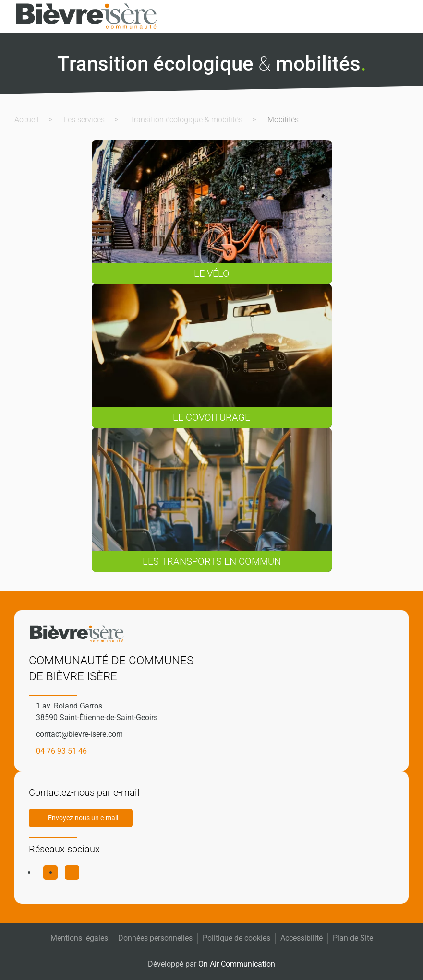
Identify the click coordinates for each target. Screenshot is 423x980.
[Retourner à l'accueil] (86, 16)
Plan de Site (353, 938)
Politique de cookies (236, 938)
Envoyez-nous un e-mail (83, 818)
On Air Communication (237, 964)
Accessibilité (302, 938)
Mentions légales (79, 938)
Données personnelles (155, 938)
